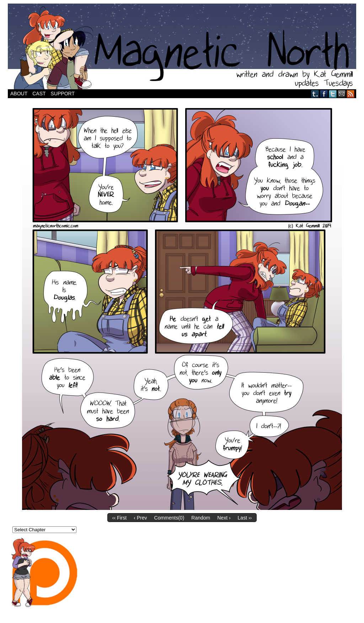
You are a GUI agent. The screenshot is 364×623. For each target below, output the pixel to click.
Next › (224, 518)
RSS (351, 94)
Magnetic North (182, 46)
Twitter (333, 94)
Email (342, 94)
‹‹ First (119, 518)
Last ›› (245, 518)
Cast (39, 94)
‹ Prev (140, 518)
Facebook (324, 94)
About (19, 94)
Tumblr (315, 94)
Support (63, 94)
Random (201, 518)
